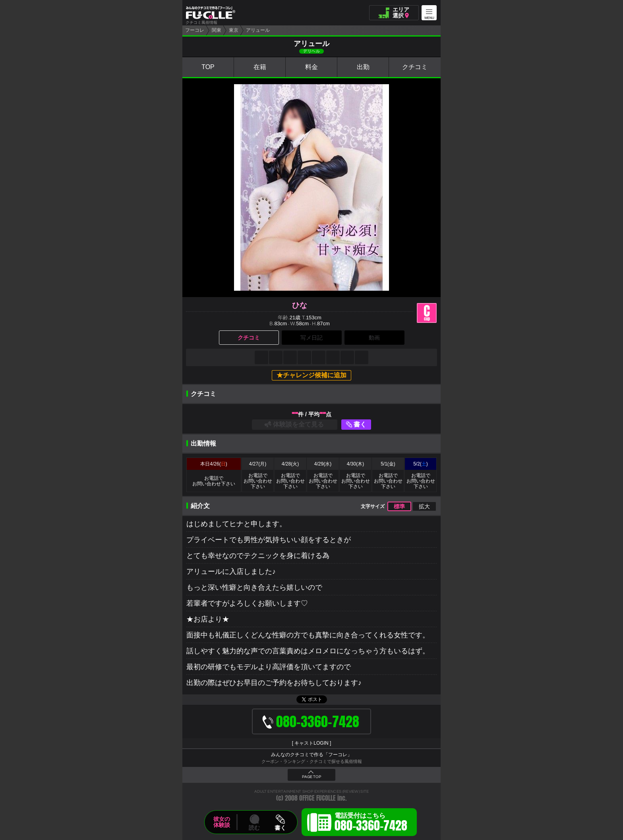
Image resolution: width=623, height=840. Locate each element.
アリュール (258, 30)
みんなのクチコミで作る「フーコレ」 (311, 755)
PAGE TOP (311, 777)
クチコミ (415, 67)
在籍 (260, 67)
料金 (311, 67)
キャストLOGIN (311, 743)
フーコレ (195, 30)
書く (360, 424)
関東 (217, 30)
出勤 (363, 67)
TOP (208, 67)
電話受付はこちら (371, 823)
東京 (234, 30)
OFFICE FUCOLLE (317, 798)
